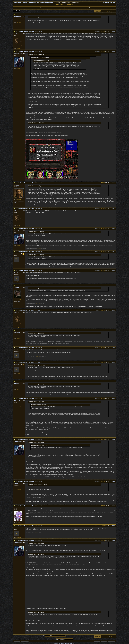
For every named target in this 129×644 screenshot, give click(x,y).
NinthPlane (97, 285)
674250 (114, 381)
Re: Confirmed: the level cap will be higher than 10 (29, 14)
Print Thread (17, 11)
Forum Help (104, 641)
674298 (114, 540)
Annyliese (97, 399)
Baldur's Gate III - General (46, 2)
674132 (114, 52)
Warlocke (97, 31)
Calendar (63, 4)
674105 (114, 14)
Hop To (43, 636)
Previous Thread (39, 8)
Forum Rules (17, 641)
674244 (114, 348)
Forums (25, 2)
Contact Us (97, 641)
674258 (114, 506)
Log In (113, 2)
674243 (114, 330)
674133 (114, 183)
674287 (114, 526)
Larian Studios (17, 2)
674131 (114, 31)
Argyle (98, 183)
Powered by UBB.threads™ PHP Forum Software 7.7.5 (64, 644)
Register (106, 2)
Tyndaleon (97, 348)
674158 (114, 252)
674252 (114, 439)
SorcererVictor (96, 481)
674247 (114, 362)
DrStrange (97, 229)
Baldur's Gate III (33, 2)
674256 (114, 481)
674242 (114, 310)
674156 (114, 209)
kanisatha (97, 14)
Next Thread (90, 8)
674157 (114, 229)
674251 (114, 399)
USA (19, 301)
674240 (114, 270)
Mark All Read (25, 641)
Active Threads (70, 4)
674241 (114, 285)
